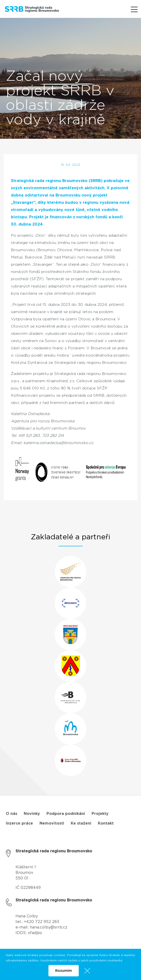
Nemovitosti (52, 823)
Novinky (32, 814)
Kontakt (106, 823)
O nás (12, 814)
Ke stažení (81, 823)
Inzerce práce (19, 823)
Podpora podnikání (66, 814)
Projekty (100, 814)
